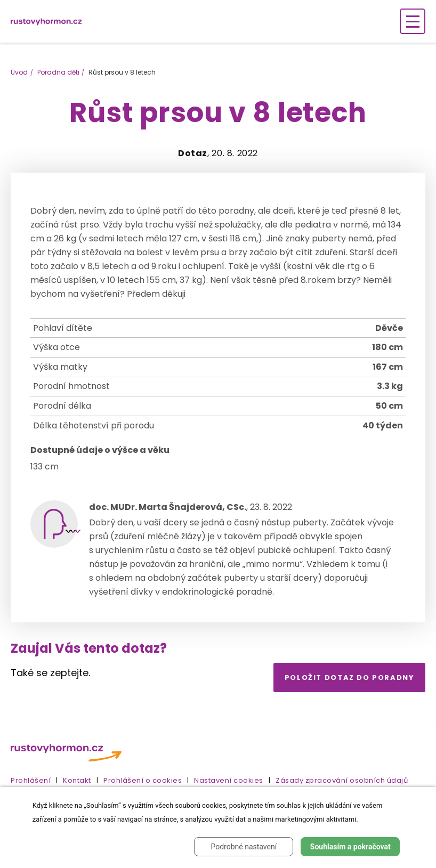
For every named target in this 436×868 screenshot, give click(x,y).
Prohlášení (31, 780)
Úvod (19, 72)
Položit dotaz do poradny (350, 678)
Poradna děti (58, 72)
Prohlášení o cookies (143, 780)
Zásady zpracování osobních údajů (342, 780)
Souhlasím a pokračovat (350, 847)
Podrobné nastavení (244, 847)
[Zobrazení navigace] (413, 21)
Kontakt (77, 780)
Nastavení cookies (229, 780)
